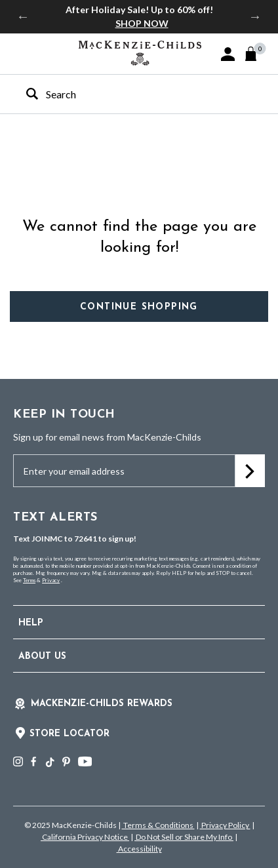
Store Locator (69, 734)
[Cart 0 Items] (257, 54)
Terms (29, 580)
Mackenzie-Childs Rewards (102, 704)
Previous (23, 16)
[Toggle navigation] (20, 53)
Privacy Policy (225, 825)
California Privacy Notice (85, 837)
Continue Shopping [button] (139, 307)
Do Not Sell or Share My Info (184, 837)
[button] (228, 54)
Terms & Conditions (158, 825)
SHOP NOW (142, 23)
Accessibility (139, 849)
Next (255, 16)
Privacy (51, 580)
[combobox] (128, 94)
